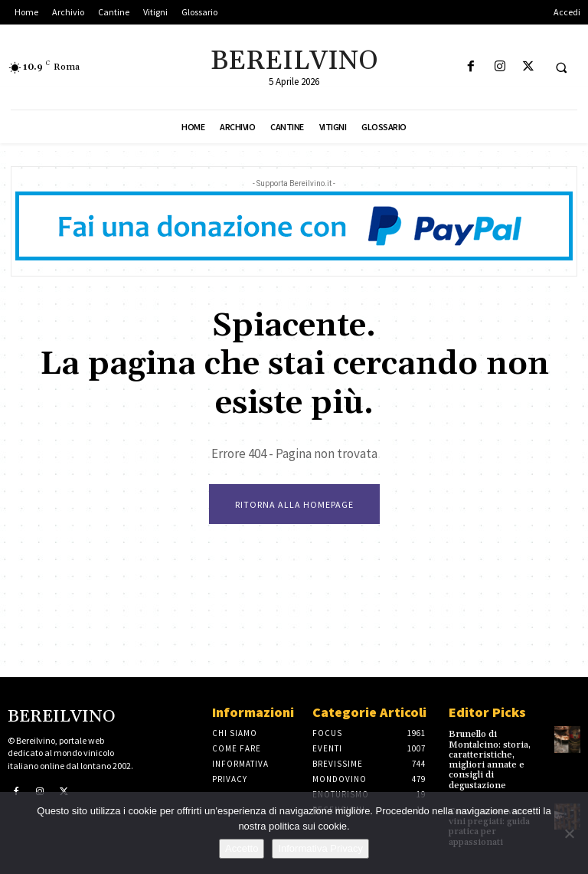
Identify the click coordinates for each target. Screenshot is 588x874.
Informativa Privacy (320, 848)
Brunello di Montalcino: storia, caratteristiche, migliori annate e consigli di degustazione (490, 759)
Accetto (242, 848)
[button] (561, 67)
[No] (569, 833)
